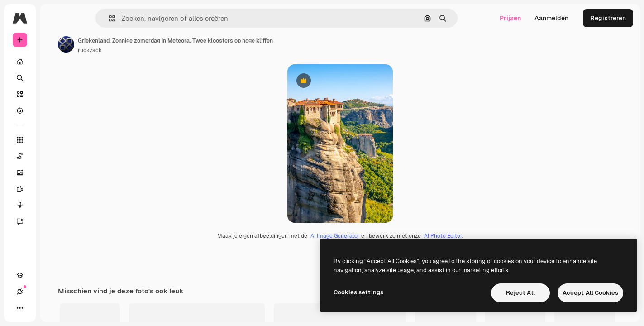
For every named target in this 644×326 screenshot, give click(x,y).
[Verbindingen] (36, 308)
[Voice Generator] (54, 205)
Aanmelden (551, 18)
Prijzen (510, 18)
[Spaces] (54, 156)
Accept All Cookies (590, 293)
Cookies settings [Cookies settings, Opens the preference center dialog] (358, 292)
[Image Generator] (54, 173)
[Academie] (20, 308)
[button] (143, 18)
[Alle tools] (54, 140)
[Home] (54, 62)
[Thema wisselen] (52, 308)
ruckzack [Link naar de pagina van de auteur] (159, 50)
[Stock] (54, 94)
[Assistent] (54, 221)
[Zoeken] (54, 78)
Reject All (520, 293)
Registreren (608, 18)
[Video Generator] (54, 189)
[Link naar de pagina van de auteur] (135, 44)
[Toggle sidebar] (89, 18)
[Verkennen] (54, 110)
